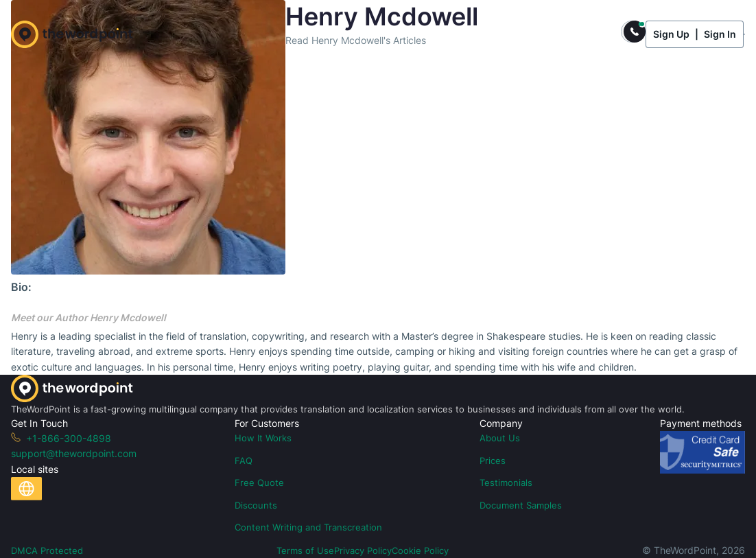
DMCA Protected (47, 550)
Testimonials (506, 483)
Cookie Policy (420, 550)
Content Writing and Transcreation (308, 527)
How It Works (263, 438)
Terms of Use (305, 550)
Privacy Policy (363, 550)
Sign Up (671, 34)
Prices (493, 461)
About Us (500, 438)
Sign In (720, 34)
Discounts (256, 505)
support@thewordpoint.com (74, 453)
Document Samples (521, 505)
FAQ (244, 461)
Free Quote (259, 483)
